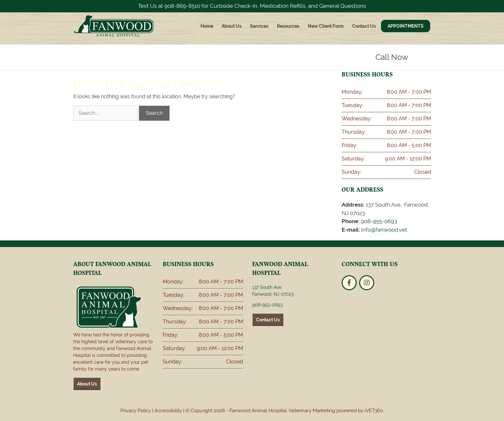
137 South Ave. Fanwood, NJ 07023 (273, 291)
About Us (232, 26)
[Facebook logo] (349, 283)
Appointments (406, 26)
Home (207, 26)
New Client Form (326, 26)
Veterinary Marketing (312, 410)
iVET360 (374, 410)
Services (259, 26)
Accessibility (168, 410)
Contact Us (364, 26)
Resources (288, 26)
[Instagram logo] (367, 283)
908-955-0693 (379, 221)
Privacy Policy (136, 410)
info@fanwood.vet (384, 230)
